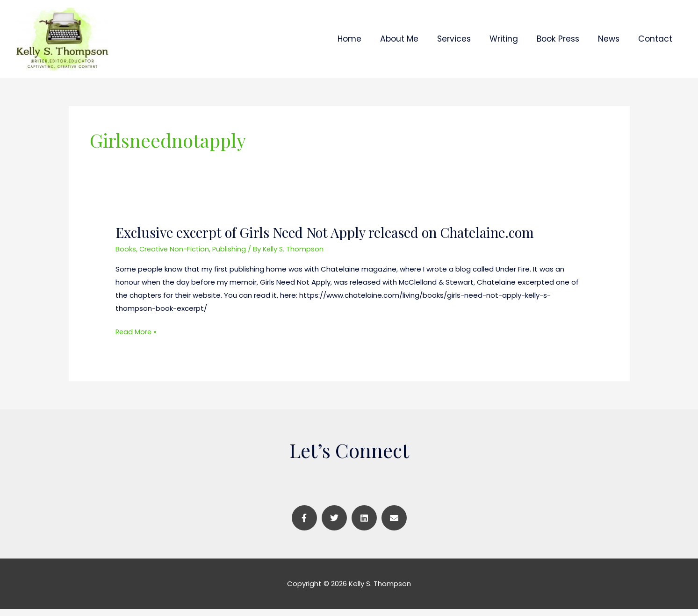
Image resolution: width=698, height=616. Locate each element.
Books (126, 256)
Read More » (137, 339)
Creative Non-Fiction (175, 256)
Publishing (232, 256)
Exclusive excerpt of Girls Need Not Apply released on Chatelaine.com (330, 240)
